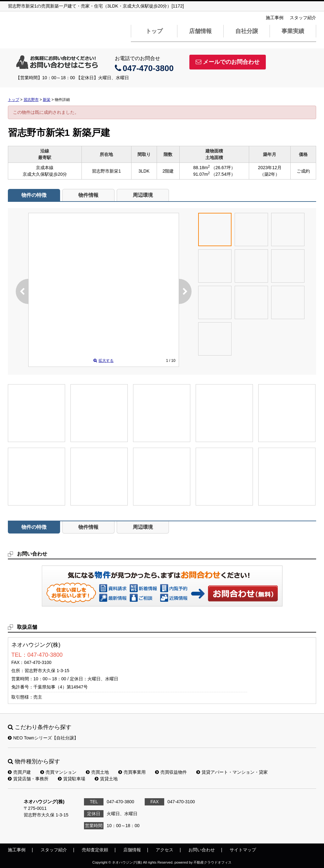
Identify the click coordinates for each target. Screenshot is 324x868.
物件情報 (88, 195)
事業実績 (293, 31)
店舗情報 (200, 31)
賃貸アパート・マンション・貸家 (232, 772)
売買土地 (97, 772)
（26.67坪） (223, 168)
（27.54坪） (223, 174)
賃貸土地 (106, 779)
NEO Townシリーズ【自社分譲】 (43, 738)
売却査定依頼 (95, 850)
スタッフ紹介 (303, 18)
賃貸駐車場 (72, 779)
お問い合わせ (243, 593)
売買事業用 (132, 772)
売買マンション (58, 772)
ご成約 (303, 171)
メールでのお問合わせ (228, 62)
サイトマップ (243, 850)
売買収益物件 (171, 772)
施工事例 (275, 18)
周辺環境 (143, 195)
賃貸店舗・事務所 (28, 779)
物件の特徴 (34, 195)
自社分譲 (247, 31)
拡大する (103, 361)
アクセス (165, 850)
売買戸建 (19, 772)
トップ (154, 31)
